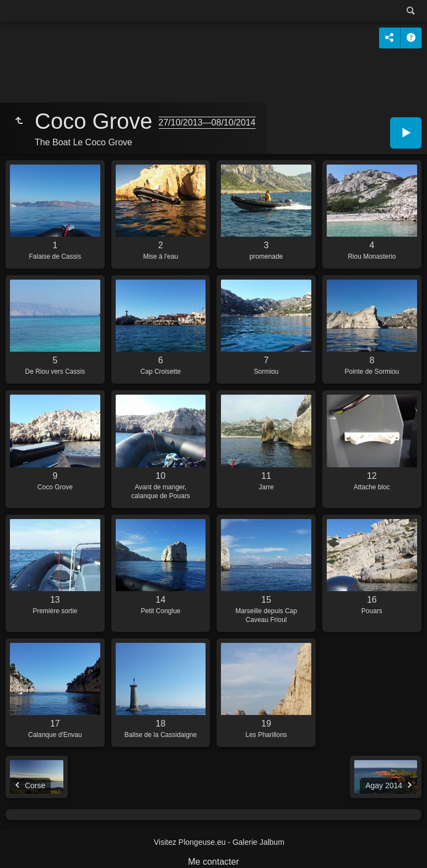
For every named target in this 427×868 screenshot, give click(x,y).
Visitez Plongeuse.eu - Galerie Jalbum (219, 842)
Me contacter (213, 862)
